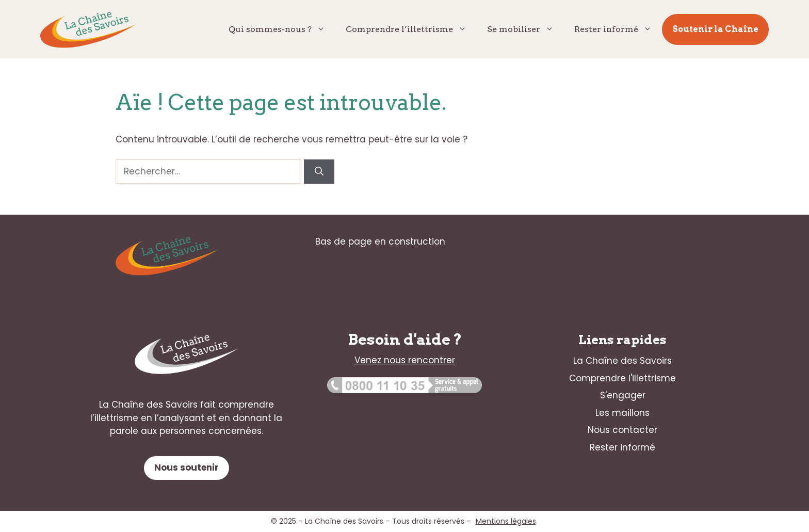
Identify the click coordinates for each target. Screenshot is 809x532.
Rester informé (618, 29)
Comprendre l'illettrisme (622, 378)
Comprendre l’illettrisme (411, 29)
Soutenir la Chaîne (715, 29)
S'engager (623, 395)
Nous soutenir (187, 467)
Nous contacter (622, 430)
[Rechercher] (319, 172)
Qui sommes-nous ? (282, 29)
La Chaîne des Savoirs (622, 361)
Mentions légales (506, 521)
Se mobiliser (525, 29)
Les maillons (622, 413)
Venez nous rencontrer (405, 360)
